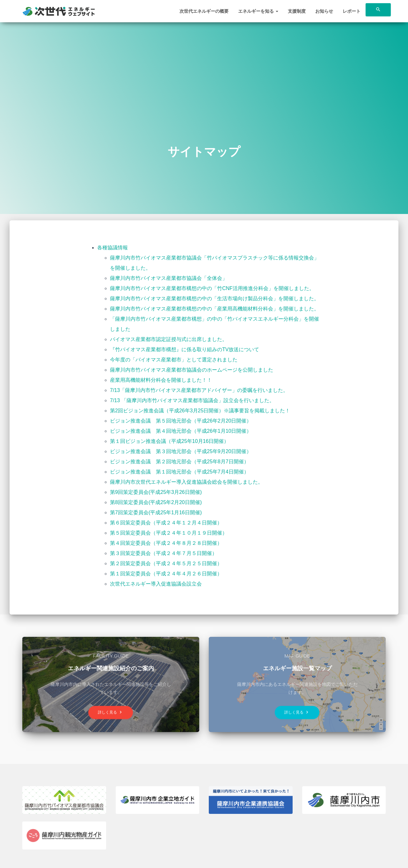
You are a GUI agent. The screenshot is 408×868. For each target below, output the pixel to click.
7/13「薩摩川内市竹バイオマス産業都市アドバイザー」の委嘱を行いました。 (199, 390)
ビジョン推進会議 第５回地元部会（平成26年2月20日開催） (181, 421)
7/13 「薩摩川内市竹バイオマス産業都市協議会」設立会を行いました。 (192, 400)
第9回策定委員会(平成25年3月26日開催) (156, 492)
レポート (352, 11)
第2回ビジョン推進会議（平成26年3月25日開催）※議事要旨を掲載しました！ (200, 411)
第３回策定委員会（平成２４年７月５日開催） (164, 553)
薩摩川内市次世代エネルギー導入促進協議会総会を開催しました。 (186, 482)
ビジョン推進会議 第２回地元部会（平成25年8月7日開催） (179, 462)
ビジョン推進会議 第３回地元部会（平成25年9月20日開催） (181, 451)
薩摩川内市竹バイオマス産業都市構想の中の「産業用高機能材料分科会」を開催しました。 (215, 309)
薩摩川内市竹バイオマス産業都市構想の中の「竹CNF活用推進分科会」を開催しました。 (212, 288)
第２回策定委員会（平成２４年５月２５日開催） (166, 563)
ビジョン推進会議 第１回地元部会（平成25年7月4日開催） (179, 472)
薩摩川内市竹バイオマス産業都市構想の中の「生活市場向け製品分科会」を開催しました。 (215, 299)
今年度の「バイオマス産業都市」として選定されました (174, 360)
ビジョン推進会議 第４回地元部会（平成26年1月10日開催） (181, 431)
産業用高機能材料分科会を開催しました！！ (161, 380)
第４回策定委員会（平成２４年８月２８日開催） (166, 543)
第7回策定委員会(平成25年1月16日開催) (156, 512)
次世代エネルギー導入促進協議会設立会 (156, 584)
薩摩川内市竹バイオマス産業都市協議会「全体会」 (169, 278)
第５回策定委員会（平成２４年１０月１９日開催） (169, 533)
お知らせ (324, 11)
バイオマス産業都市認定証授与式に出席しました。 (169, 339)
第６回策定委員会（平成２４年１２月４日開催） (166, 523)
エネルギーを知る (258, 11)
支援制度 (297, 11)
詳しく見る (111, 712)
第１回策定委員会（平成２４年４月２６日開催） (166, 574)
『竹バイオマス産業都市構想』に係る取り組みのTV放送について (185, 349)
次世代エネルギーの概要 (204, 11)
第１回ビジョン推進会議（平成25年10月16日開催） (169, 441)
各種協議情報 (113, 248)
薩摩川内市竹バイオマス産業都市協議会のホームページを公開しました (192, 370)
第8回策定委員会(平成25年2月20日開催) (156, 502)
